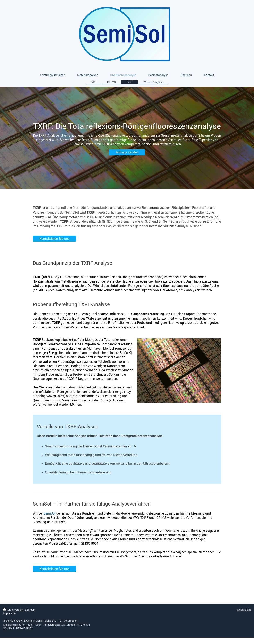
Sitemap (30, 610)
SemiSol (169, 221)
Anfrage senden (127, 152)
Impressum (10, 613)
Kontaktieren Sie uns (54, 239)
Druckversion (13, 610)
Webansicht (244, 610)
